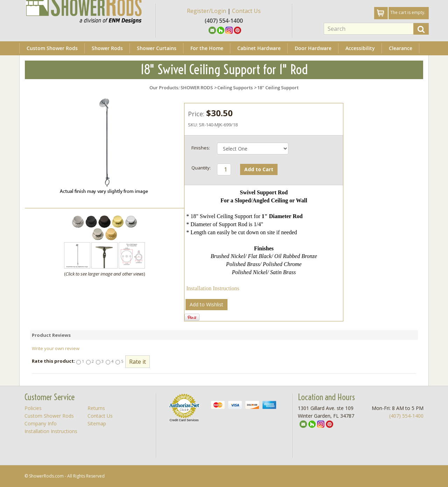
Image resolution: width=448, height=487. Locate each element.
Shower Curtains (157, 48)
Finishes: (201, 148)
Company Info (41, 423)
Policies (33, 408)
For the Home (207, 48)
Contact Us (246, 11)
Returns (96, 408)
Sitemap (97, 423)
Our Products (164, 88)
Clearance (401, 48)
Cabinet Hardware (259, 48)
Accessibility (360, 48)
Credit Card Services (184, 420)
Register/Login (206, 11)
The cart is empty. (408, 12)
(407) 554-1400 (406, 416)
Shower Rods (107, 48)
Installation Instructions (213, 288)
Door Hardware (313, 48)
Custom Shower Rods (52, 48)
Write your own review (56, 348)
